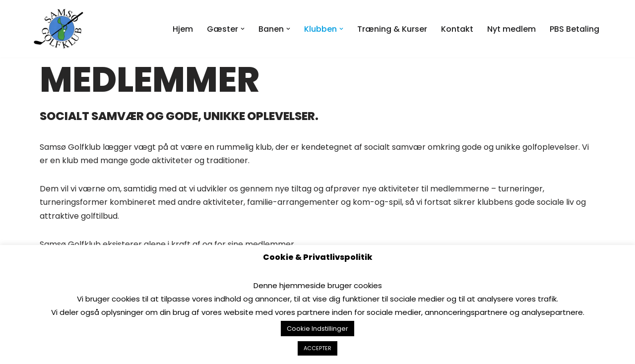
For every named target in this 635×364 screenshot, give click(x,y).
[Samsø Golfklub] (61, 29)
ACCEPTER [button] (317, 348)
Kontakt (457, 29)
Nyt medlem (511, 29)
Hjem (183, 29)
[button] (243, 29)
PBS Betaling (574, 29)
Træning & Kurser (392, 29)
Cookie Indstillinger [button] (317, 329)
